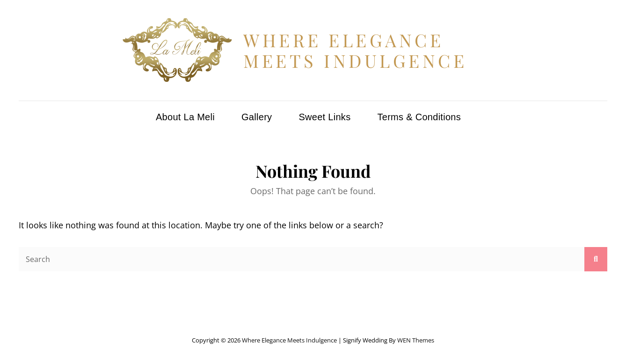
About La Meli (185, 117)
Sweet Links (324, 117)
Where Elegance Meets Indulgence (355, 50)
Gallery (257, 117)
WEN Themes (416, 340)
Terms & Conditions (419, 117)
